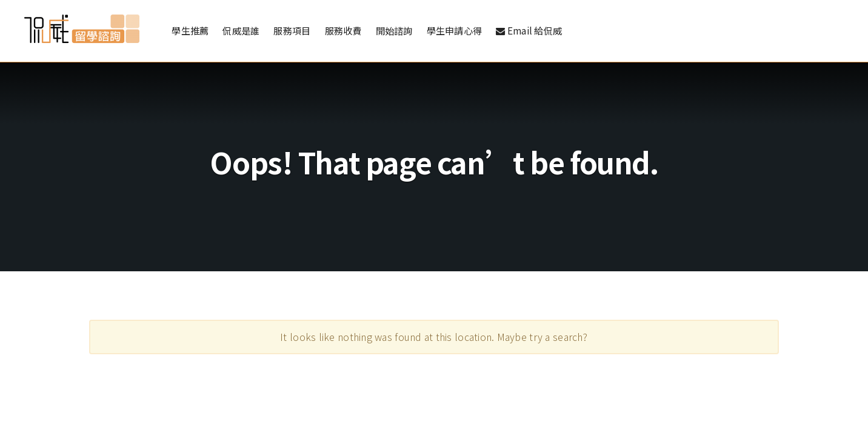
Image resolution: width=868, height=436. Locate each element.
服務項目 (292, 31)
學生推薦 (190, 31)
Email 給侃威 (529, 31)
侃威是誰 (241, 31)
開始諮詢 (394, 31)
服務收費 (343, 31)
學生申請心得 (454, 31)
